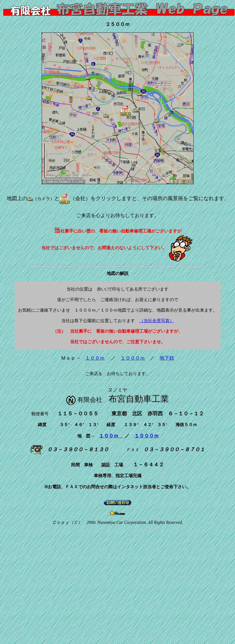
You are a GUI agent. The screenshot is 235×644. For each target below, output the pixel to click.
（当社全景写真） (157, 321)
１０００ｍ (133, 358)
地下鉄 (167, 358)
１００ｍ (95, 358)
